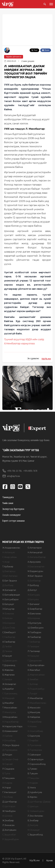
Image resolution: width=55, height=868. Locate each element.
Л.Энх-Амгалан (35, 816)
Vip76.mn (46, 359)
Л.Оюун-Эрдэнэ (11, 745)
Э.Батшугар (8, 609)
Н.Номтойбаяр (35, 731)
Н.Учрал (7, 788)
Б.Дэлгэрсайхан (36, 665)
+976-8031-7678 (30, 471)
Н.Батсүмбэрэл (10, 599)
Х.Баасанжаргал (36, 567)
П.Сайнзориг (34, 755)
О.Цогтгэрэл (9, 806)
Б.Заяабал (33, 679)
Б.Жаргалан (9, 675)
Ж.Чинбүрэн (9, 811)
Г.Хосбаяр (8, 797)
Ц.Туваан (32, 769)
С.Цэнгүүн (33, 806)
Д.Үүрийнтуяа (35, 792)
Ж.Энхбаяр (8, 821)
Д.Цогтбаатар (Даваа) (39, 802)
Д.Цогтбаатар (10, 802)
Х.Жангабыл (34, 670)
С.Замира (7, 679)
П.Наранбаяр (35, 722)
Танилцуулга (8, 497)
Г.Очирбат (33, 741)
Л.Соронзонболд (37, 764)
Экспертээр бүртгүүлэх (13, 509)
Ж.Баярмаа (8, 614)
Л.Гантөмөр (34, 651)
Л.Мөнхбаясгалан (37, 703)
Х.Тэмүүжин (9, 778)
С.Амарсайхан (10, 557)
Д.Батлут (32, 590)
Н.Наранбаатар (10, 722)
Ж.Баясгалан (34, 614)
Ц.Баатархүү (9, 571)
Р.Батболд (33, 585)
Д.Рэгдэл (7, 755)
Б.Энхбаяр (33, 821)
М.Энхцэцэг (34, 830)
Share (46, 50)
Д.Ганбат (7, 647)
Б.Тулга (6, 773)
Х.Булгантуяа (34, 623)
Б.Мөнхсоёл (34, 708)
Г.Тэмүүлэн (33, 778)
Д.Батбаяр (8, 585)
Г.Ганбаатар (34, 642)
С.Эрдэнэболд (35, 835)
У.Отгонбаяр (9, 741)
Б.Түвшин (33, 773)
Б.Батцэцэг (8, 604)
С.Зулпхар (33, 684)
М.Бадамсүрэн (35, 571)
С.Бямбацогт (9, 632)
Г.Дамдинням (35, 661)
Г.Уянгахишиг (9, 792)
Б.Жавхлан (8, 670)
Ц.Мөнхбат (8, 703)
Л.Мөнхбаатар (35, 698)
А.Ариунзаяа (34, 562)
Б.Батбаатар (34, 581)
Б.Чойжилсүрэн (36, 811)
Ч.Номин (32, 726)
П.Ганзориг (33, 647)
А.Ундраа (7, 783)
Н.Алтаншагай (35, 552)
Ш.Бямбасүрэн (36, 628)
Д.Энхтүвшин (9, 830)
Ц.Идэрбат (8, 689)
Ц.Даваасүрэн (10, 661)
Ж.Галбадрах (34, 632)
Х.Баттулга (33, 599)
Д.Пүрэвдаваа (10, 750)
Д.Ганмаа (7, 651)
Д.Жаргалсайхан (36, 675)
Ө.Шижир (7, 816)
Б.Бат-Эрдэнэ (10, 581)
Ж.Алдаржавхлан (11, 548)
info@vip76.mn (11, 476)
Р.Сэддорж (8, 769)
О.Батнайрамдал (11, 595)
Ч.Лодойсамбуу (36, 689)
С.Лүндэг (32, 694)
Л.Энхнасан (8, 825)
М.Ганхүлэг (33, 656)
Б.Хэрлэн (32, 797)
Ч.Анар (6, 562)
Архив (49, 860)
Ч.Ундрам (33, 783)
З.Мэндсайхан (10, 717)
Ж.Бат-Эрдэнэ (35, 576)
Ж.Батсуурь (34, 595)
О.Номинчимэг (10, 731)
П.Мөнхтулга (9, 712)
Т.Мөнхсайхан (10, 708)
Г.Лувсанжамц (10, 694)
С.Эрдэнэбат (9, 835)
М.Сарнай (7, 764)
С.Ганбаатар (9, 637)
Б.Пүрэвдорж (35, 750)
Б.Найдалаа (34, 717)
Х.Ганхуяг (7, 656)
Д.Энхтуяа (33, 825)
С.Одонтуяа (34, 736)
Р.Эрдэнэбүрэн (11, 839)
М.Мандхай (8, 698)
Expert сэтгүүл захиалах (13, 521)
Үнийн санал (8, 503)
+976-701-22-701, (12, 471)
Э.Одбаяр (7, 736)
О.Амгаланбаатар (37, 557)
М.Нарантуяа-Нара (12, 726)
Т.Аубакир (8, 567)
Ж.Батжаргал (9, 590)
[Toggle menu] (51, 4)
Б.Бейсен (7, 618)
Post (34, 50)
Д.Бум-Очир (9, 628)
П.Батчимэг (34, 604)
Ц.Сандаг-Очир (10, 759)
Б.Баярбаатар (35, 609)
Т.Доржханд (9, 665)
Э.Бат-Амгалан (10, 576)
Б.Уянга (32, 788)
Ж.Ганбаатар (34, 637)
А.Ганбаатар (9, 642)
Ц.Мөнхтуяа (34, 712)
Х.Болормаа (34, 618)
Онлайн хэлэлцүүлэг (12, 515)
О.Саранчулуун (35, 759)
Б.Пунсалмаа (34, 745)
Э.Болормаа (9, 623)
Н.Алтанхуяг (9, 552)
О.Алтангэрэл (35, 548)
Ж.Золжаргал (9, 684)
